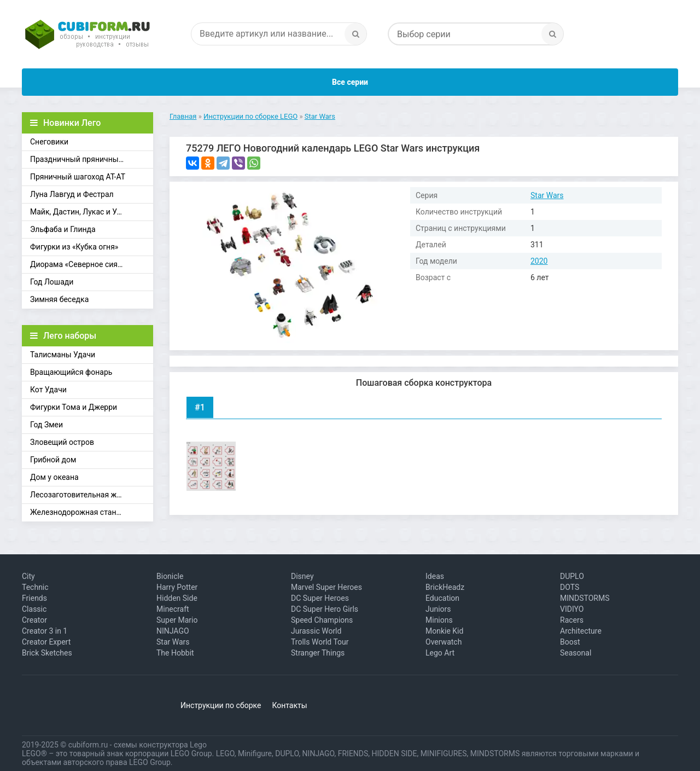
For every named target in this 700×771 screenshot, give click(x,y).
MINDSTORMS (585, 598)
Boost (570, 642)
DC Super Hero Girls (325, 609)
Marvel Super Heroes (326, 587)
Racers (572, 620)
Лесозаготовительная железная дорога (92, 495)
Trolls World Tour (320, 642)
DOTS (570, 587)
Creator (34, 620)
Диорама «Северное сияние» (82, 264)
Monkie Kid (444, 631)
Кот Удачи (48, 390)
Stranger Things (318, 653)
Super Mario (177, 620)
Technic (35, 587)
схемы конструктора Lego (160, 745)
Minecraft (173, 609)
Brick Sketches (47, 653)
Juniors (438, 609)
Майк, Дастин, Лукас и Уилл (80, 212)
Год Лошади (52, 282)
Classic (34, 609)
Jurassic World (316, 631)
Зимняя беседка (59, 299)
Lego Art (440, 653)
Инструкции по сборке (221, 705)
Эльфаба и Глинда (63, 229)
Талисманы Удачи (63, 355)
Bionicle (170, 576)
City (28, 576)
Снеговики (49, 142)
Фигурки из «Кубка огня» (74, 247)
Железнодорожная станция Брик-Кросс (92, 512)
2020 (539, 261)
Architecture (581, 631)
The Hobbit (175, 653)
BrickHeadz (445, 587)
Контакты (289, 705)
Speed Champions (322, 620)
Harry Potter (177, 587)
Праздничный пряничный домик (89, 159)
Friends (34, 598)
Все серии (350, 82)
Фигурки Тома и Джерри (74, 407)
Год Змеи (46, 425)
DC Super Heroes (320, 598)
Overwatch (444, 642)
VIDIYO (572, 609)
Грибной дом (53, 460)
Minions (439, 620)
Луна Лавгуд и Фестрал (72, 194)
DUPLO (572, 576)
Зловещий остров (62, 442)
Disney (302, 576)
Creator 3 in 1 (45, 631)
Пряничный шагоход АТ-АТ (78, 177)
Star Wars (547, 195)
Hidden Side (177, 598)
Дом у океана (54, 477)
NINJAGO (173, 631)
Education (442, 598)
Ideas (435, 576)
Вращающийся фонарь (71, 372)
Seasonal (576, 653)
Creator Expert (46, 642)
